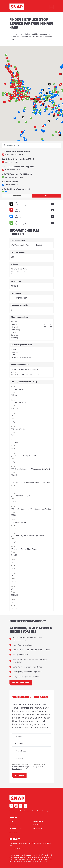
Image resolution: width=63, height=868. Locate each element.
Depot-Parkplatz (38, 828)
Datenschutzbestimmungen (21, 767)
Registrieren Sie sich (16, 828)
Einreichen (19, 775)
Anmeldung (13, 832)
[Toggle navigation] (51, 7)
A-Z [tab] (46, 196)
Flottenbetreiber (38, 821)
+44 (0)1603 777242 (16, 849)
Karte (11, 821)
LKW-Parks (37, 825)
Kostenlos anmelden (21, 683)
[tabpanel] (31, 167)
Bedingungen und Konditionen (19, 811)
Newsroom (13, 825)
